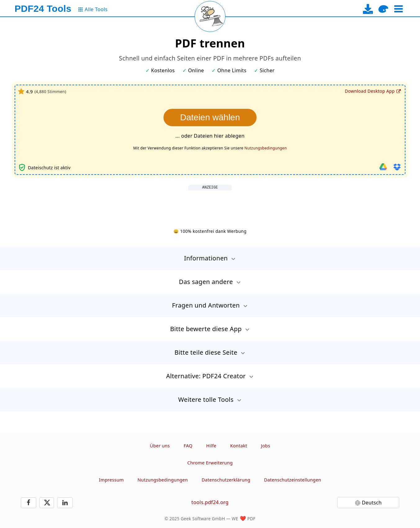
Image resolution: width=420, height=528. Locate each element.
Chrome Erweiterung (210, 463)
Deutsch (372, 503)
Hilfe (211, 446)
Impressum (111, 480)
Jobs (266, 446)
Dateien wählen (210, 117)
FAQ (188, 446)
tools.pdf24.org (210, 502)
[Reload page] (210, 16)
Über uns (160, 446)
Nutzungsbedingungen (266, 148)
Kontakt (239, 446)
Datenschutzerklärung (226, 480)
